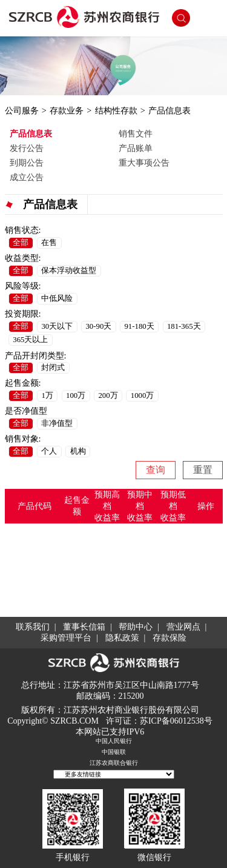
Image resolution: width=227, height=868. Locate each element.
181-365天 (184, 326)
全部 (21, 243)
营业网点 (183, 627)
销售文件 (136, 133)
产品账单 (136, 148)
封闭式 (53, 368)
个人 (49, 451)
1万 (47, 395)
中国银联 (114, 752)
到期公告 (27, 163)
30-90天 (98, 326)
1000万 (143, 395)
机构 (78, 451)
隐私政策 (122, 638)
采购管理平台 (66, 638)
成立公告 (27, 177)
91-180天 (139, 326)
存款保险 (169, 638)
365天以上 (30, 340)
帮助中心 (136, 627)
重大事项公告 (144, 163)
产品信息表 (169, 110)
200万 (108, 395)
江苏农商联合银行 (114, 763)
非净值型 (57, 423)
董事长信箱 (84, 627)
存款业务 (67, 110)
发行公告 (27, 148)
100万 (76, 395)
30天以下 (57, 326)
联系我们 (33, 627)
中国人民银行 (114, 741)
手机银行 (73, 857)
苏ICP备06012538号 (176, 721)
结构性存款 (116, 110)
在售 (49, 243)
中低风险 (57, 298)
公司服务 (22, 110)
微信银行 (154, 857)
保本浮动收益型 (69, 271)
